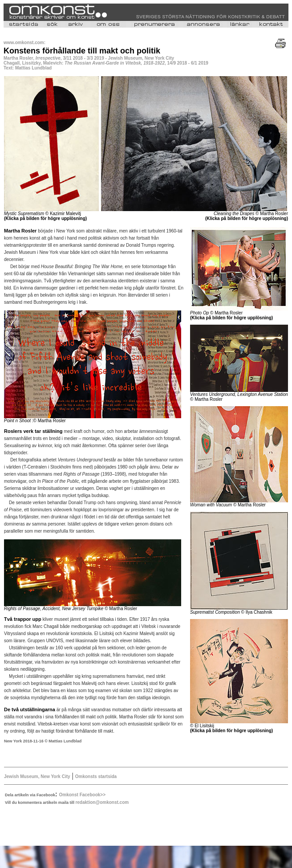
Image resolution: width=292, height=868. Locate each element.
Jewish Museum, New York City (37, 776)
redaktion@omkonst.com (102, 802)
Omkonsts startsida (96, 776)
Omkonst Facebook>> (82, 795)
